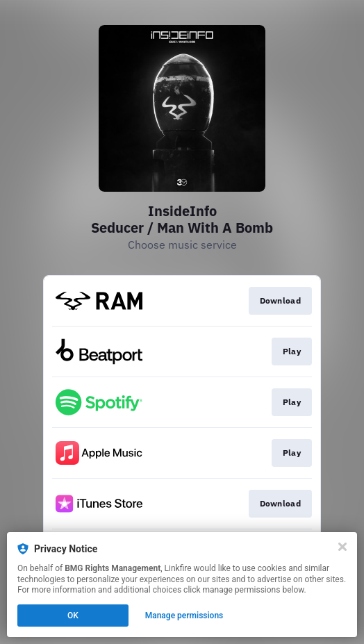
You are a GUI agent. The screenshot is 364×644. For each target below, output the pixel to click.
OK (73, 616)
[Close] (342, 547)
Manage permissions (184, 616)
